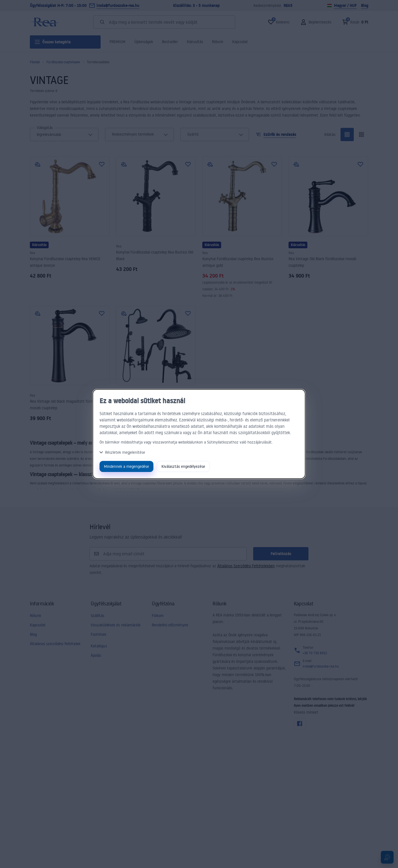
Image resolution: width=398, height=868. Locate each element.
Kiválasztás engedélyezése (183, 466)
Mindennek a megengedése (126, 466)
